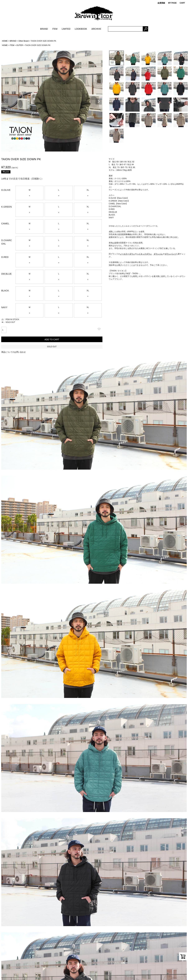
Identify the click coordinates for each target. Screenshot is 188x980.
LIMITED (66, 29)
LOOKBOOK (81, 29)
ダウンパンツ (170, 254)
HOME (5, 41)
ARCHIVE (96, 29)
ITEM (55, 29)
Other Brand (23, 41)
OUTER (20, 45)
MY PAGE (172, 3)
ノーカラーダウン (127, 254)
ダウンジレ (158, 254)
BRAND (44, 29)
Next (99, 102)
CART (182, 3)
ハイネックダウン (144, 254)
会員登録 (161, 3)
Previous (5, 102)
